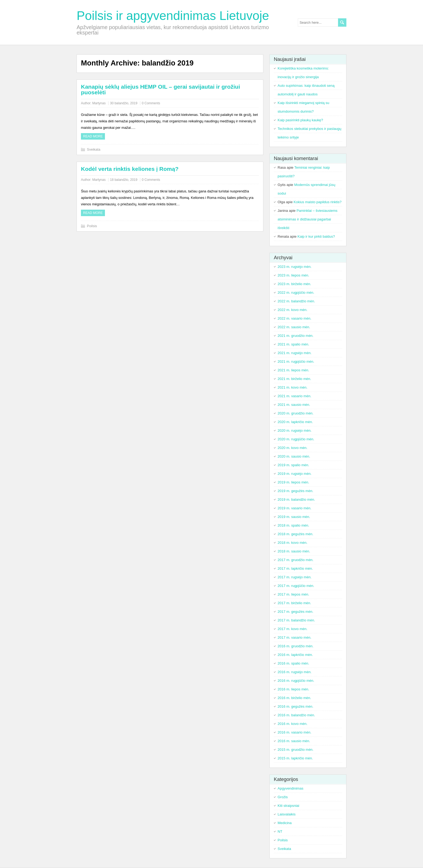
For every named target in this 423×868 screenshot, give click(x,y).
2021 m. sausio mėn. (294, 405)
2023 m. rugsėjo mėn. (295, 267)
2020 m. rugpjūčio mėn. (296, 439)
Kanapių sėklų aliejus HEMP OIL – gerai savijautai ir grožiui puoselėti (161, 89)
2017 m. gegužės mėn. (295, 612)
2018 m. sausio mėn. (294, 551)
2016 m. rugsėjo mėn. (295, 672)
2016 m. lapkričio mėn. (295, 655)
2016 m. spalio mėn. (293, 663)
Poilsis (92, 226)
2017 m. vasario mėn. (294, 637)
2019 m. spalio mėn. (293, 465)
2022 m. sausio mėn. (294, 327)
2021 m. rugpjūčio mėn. (296, 362)
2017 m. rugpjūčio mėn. (296, 586)
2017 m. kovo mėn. (293, 629)
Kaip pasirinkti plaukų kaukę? (300, 120)
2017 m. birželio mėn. (294, 603)
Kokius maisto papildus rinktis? (318, 202)
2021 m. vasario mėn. (294, 396)
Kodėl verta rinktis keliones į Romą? (130, 169)
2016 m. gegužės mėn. (295, 706)
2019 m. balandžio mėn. (296, 499)
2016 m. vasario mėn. (294, 732)
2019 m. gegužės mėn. (295, 491)
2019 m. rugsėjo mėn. (295, 474)
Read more (93, 136)
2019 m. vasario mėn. (294, 508)
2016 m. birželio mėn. (294, 698)
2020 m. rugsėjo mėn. (295, 430)
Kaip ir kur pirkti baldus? (316, 236)
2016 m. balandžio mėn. (296, 715)
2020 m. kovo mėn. (293, 448)
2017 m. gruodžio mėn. (296, 560)
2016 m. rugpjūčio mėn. (296, 681)
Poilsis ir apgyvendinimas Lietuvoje (173, 16)
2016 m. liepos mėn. (293, 689)
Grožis (283, 797)
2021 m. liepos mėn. (293, 370)
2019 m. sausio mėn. (294, 517)
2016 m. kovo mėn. (293, 724)
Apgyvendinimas (290, 788)
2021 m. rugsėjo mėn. (295, 353)
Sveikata (94, 149)
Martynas (99, 103)
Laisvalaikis (286, 814)
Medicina (285, 823)
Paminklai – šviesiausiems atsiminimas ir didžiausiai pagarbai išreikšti (308, 219)
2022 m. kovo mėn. (293, 310)
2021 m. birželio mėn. (294, 379)
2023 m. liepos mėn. (293, 275)
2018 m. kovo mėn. (293, 543)
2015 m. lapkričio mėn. (295, 758)
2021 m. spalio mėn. (293, 344)
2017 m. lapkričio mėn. (295, 568)
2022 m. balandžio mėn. (296, 301)
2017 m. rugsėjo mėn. (295, 577)
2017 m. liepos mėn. (293, 594)
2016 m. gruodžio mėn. (296, 646)
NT (280, 831)
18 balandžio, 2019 (124, 180)
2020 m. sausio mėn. (294, 456)
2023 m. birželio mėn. (294, 284)
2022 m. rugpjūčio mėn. (296, 293)
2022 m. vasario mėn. (294, 318)
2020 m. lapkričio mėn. (295, 422)
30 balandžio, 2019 (124, 103)
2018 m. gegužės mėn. (295, 534)
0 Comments (151, 103)
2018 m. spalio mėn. (293, 525)
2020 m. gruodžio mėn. (296, 413)
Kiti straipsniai (288, 806)
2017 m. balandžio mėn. (296, 620)
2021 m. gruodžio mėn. (296, 336)
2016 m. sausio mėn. (294, 741)
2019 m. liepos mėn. (293, 482)
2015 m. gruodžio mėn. (296, 750)
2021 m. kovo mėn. (293, 387)
